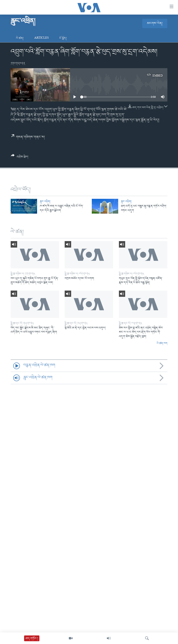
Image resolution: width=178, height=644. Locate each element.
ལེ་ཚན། (20, 38)
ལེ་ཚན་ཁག (162, 343)
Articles (41, 38)
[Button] (20, 158)
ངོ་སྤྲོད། (63, 38)
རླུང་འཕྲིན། (45, 201)
